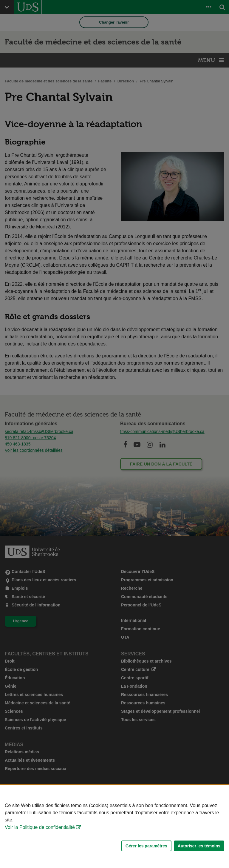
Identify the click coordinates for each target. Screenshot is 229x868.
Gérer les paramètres (146, 846)
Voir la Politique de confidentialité (40, 827)
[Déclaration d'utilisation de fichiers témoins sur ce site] (114, 827)
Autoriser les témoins (199, 846)
